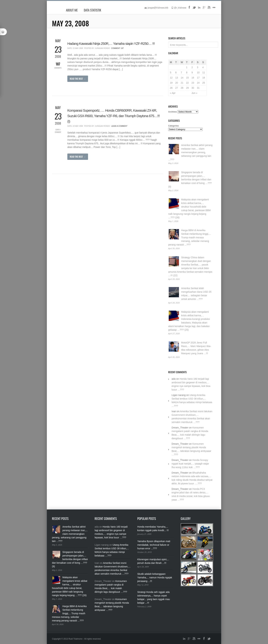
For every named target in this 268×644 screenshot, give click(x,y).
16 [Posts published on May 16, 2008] (193, 78)
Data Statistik (92, 10)
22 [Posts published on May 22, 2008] (187, 83)
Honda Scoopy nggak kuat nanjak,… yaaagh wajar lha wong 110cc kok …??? (190, 464)
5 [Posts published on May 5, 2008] (171, 72)
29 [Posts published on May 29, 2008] (187, 88)
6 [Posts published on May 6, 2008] (176, 72)
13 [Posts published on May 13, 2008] (177, 78)
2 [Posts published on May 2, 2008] (192, 67)
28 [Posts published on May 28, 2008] (182, 88)
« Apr (173, 93)
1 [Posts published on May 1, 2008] (187, 67)
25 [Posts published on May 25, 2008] (204, 83)
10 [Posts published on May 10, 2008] (198, 72)
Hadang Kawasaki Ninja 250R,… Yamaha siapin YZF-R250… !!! (111, 44)
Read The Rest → (78, 79)
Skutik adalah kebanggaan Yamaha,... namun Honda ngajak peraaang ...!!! (155, 577)
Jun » (194, 93)
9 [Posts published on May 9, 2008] (192, 72)
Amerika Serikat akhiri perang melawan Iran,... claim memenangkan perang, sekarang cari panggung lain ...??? (190, 152)
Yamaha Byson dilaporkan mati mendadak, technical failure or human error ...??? (154, 545)
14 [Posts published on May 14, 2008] (182, 78)
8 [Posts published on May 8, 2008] (187, 72)
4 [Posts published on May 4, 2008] (203, 67)
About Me (72, 10)
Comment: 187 (118, 48)
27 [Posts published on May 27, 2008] (177, 88)
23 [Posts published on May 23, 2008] (193, 83)
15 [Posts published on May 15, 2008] (187, 78)
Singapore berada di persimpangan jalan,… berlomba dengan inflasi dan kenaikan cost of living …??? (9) (190, 180)
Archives (173, 112)
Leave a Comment (58, 131)
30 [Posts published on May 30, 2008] (193, 88)
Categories (173, 126)
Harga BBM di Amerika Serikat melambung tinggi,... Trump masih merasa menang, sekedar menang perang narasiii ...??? (190, 237)
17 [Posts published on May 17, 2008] (198, 78)
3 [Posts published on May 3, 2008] (198, 67)
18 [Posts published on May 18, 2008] (204, 78)
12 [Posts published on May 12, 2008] (171, 78)
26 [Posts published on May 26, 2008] (171, 88)
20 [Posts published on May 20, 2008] (177, 83)
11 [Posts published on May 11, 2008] (204, 72)
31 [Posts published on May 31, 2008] (198, 88)
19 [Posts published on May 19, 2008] (171, 83)
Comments (58, 65)
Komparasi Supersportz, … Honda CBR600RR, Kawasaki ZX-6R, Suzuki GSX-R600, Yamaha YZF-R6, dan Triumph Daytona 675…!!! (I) (113, 116)
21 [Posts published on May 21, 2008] (182, 83)
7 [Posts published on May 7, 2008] (181, 72)
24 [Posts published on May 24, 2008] (198, 83)
